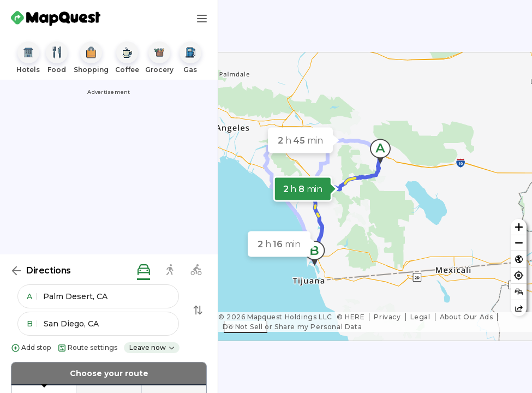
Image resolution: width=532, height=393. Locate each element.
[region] (375, 196)
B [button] (32, 324)
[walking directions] (170, 270)
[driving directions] (144, 270)
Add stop (31, 348)
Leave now (152, 347)
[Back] (16, 271)
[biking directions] (196, 270)
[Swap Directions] (198, 310)
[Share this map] (519, 308)
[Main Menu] (202, 19)
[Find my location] (519, 275)
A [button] (32, 296)
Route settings (87, 348)
